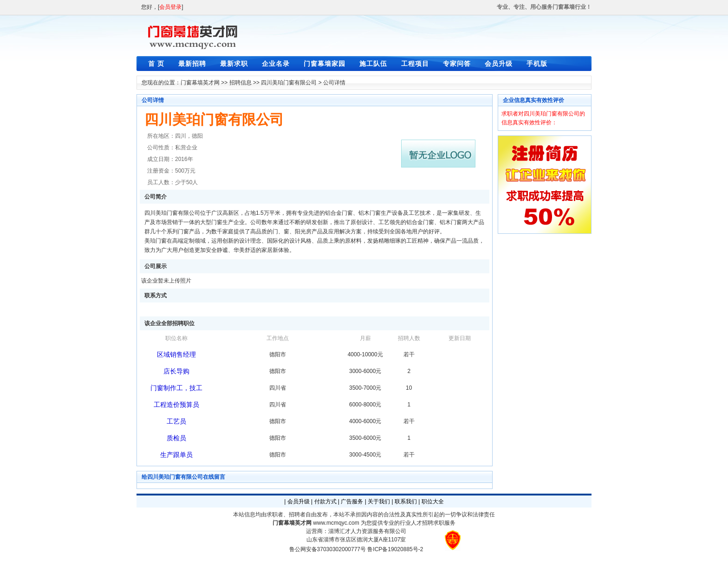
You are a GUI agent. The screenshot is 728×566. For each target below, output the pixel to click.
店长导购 (176, 371)
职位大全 (433, 502)
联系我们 (406, 502)
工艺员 (176, 421)
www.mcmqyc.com (336, 523)
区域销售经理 (176, 354)
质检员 (176, 438)
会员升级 (499, 64)
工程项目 (415, 64)
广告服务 (352, 502)
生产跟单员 (176, 455)
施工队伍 (373, 64)
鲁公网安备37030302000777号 (328, 549)
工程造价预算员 (176, 405)
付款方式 (325, 502)
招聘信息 (240, 83)
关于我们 (379, 502)
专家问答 (457, 64)
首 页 (156, 64)
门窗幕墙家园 (325, 64)
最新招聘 (192, 64)
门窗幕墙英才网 (200, 83)
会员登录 (170, 7)
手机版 (537, 64)
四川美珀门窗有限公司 (289, 83)
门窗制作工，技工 (176, 388)
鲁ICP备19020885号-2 (395, 549)
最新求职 (234, 64)
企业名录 (276, 64)
